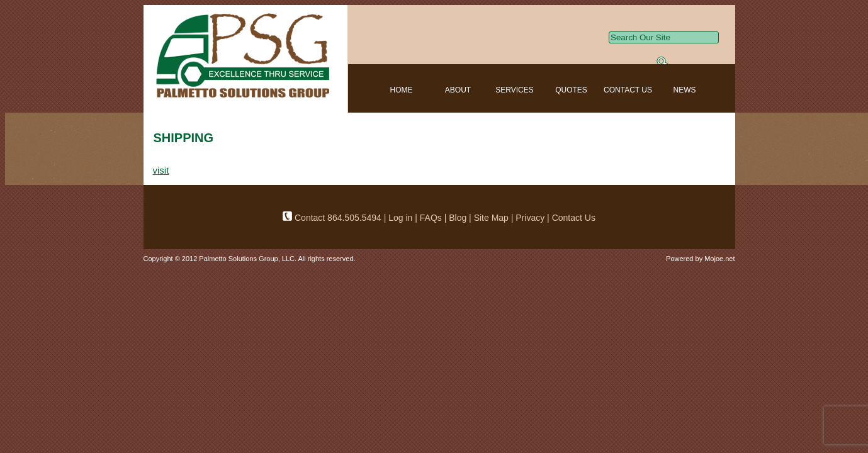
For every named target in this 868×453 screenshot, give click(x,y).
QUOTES (571, 90)
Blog (458, 218)
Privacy (530, 218)
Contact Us (574, 218)
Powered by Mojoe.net (700, 259)
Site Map (491, 218)
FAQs (432, 218)
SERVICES (514, 90)
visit (161, 170)
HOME (402, 90)
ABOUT (458, 90)
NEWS (685, 90)
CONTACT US (628, 90)
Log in (400, 218)
